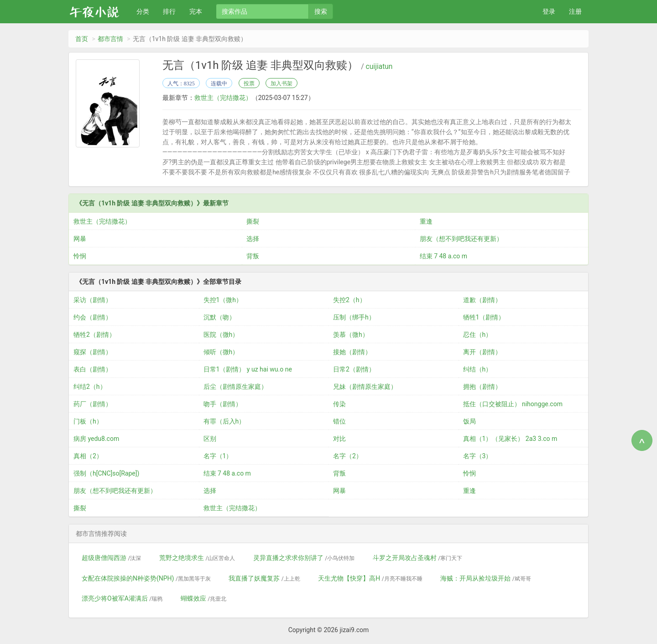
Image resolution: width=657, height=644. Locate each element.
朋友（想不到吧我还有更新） (461, 239)
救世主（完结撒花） (223, 98)
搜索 (321, 11)
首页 (82, 39)
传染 (339, 404)
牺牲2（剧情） (94, 335)
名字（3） (478, 456)
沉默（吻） (219, 317)
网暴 (80, 239)
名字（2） (348, 456)
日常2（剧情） (354, 369)
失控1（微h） (223, 300)
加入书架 (282, 84)
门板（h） (88, 421)
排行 (169, 11)
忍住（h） (478, 335)
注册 (575, 11)
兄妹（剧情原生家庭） (365, 387)
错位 (339, 421)
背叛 (253, 256)
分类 (143, 11)
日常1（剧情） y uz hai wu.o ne (248, 369)
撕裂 (253, 221)
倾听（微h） (221, 352)
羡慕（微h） (351, 335)
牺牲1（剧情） (484, 317)
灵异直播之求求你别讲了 (304, 558)
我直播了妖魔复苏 (264, 578)
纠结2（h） (90, 387)
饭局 (469, 421)
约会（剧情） (93, 317)
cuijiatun (379, 67)
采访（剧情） (93, 300)
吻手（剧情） (223, 404)
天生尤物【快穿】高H (370, 578)
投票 (249, 84)
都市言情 (110, 39)
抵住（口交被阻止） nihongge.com (513, 404)
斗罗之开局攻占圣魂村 (417, 558)
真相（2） (88, 456)
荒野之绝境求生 (197, 558)
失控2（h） (349, 300)
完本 (196, 11)
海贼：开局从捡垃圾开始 (485, 578)
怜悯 (80, 256)
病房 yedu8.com (96, 439)
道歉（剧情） (482, 300)
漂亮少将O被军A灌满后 (122, 598)
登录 (549, 11)
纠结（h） (478, 369)
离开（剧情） (482, 352)
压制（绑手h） (354, 317)
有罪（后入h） (224, 421)
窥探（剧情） (93, 352)
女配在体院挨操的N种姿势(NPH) (146, 578)
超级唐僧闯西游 (111, 558)
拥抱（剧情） (482, 387)
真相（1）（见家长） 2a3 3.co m (510, 439)
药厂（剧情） (93, 404)
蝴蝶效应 (203, 598)
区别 (210, 439)
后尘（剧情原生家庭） (235, 387)
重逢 (426, 221)
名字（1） (218, 456)
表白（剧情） (93, 369)
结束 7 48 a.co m (443, 256)
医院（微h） (221, 335)
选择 (253, 239)
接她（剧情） (352, 352)
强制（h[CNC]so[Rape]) (106, 473)
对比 (339, 439)
